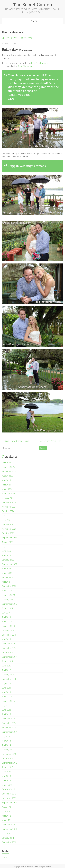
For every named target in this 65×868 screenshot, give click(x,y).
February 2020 (8, 595)
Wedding (28, 38)
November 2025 (9, 472)
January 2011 (8, 838)
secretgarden (11, 38)
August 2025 (7, 476)
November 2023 (9, 529)
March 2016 (7, 697)
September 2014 (9, 732)
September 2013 (9, 763)
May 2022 (6, 569)
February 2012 (8, 825)
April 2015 (6, 714)
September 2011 (9, 829)
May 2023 (6, 555)
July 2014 (6, 736)
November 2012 (9, 798)
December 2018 (9, 635)
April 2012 (6, 816)
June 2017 (7, 666)
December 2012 (9, 794)
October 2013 (8, 758)
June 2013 (7, 772)
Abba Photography (26, 66)
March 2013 (7, 785)
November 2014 (9, 728)
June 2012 (7, 811)
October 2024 (8, 511)
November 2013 (9, 754)
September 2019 (9, 604)
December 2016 (9, 679)
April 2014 (6, 745)
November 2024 (9, 507)
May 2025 (6, 480)
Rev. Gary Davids (39, 63)
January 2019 (8, 630)
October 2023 (8, 533)
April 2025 (6, 485)
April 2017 (6, 670)
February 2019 (8, 626)
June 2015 (7, 710)
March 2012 (7, 820)
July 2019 (6, 613)
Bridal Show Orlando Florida (15, 441)
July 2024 (6, 516)
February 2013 (8, 789)
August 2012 (7, 807)
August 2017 (7, 661)
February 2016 (8, 701)
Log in (5, 857)
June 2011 (7, 834)
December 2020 (9, 586)
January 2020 (8, 600)
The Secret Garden (32, 5)
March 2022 (7, 573)
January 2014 (8, 750)
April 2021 (6, 582)
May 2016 (6, 692)
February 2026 (8, 467)
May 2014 (6, 741)
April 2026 (6, 463)
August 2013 (7, 767)
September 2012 (9, 803)
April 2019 (6, 617)
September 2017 (9, 657)
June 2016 (7, 688)
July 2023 (6, 547)
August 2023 (7, 542)
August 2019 (7, 608)
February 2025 (8, 494)
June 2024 (7, 520)
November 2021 (9, 577)
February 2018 (8, 644)
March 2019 (7, 622)
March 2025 (7, 489)
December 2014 (9, 723)
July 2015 (6, 705)
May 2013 (6, 776)
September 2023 (9, 538)
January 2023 (8, 560)
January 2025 (8, 498)
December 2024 (9, 502)
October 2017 (8, 653)
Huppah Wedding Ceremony (27, 166)
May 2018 (6, 639)
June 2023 (7, 551)
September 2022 (9, 564)
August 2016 (7, 683)
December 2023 (9, 524)
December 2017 (9, 648)
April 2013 (6, 781)
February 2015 (8, 719)
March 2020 (7, 591)
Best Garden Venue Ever (51, 441)
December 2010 (9, 842)
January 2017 (8, 675)
